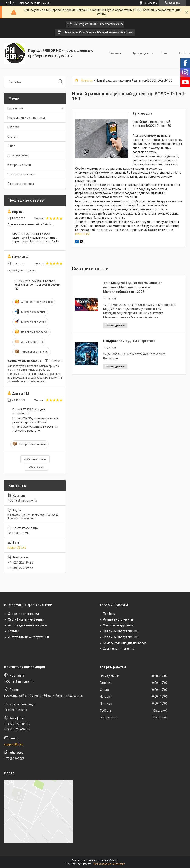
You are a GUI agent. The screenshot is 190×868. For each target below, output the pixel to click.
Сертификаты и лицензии (26, 619)
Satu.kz (114, 860)
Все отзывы (36, 467)
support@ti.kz (17, 547)
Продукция (140, 53)
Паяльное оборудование (120, 631)
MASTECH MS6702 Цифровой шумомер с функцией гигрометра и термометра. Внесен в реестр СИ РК (36, 238)
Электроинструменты (118, 625)
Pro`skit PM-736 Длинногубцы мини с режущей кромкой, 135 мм (36, 420)
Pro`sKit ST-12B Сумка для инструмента (29, 411)
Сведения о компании (23, 614)
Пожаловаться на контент (109, 864)
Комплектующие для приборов (125, 643)
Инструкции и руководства (26, 118)
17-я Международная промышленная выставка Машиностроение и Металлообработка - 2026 (133, 287)
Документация (18, 155)
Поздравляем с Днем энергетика (129, 341)
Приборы (109, 614)
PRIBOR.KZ (82, 234)
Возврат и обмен (19, 165)
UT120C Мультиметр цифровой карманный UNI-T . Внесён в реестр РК (37, 285)
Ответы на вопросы (21, 174)
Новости (87, 80)
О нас (165, 53)
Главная (115, 53)
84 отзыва (151, 3)
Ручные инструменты (118, 619)
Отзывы (14, 631)
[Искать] (61, 82)
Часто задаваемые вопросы (28, 625)
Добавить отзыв (35, 459)
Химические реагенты (119, 649)
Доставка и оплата (21, 184)
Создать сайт (28, 3)
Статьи (12, 137)
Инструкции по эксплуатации (28, 637)
